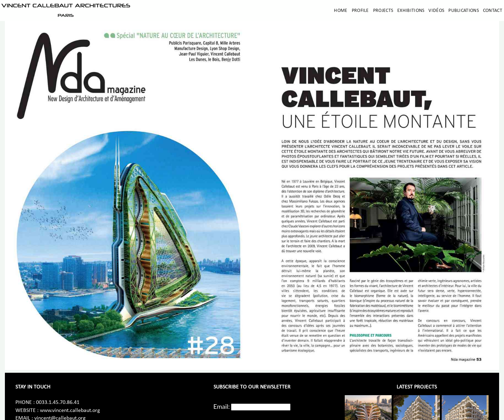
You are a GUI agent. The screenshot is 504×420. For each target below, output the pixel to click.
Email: (222, 406)
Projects (383, 11)
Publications (464, 11)
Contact (493, 11)
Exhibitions (411, 11)
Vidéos (436, 11)
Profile (360, 11)
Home (341, 11)
